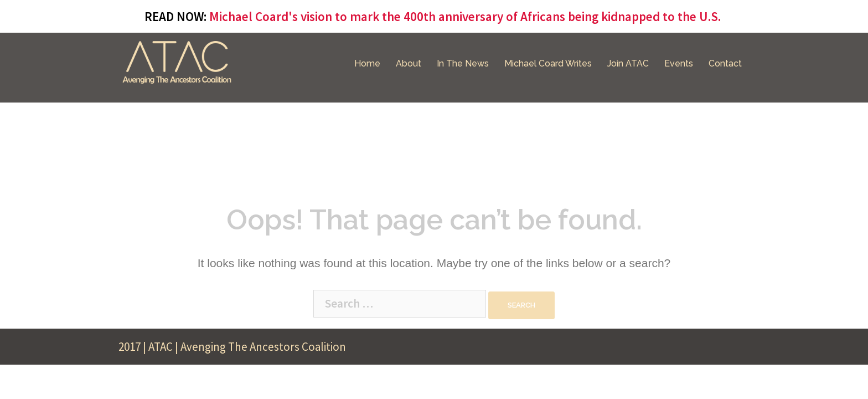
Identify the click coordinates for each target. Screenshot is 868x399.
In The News (463, 63)
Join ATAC (628, 63)
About (409, 63)
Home (367, 63)
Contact (725, 63)
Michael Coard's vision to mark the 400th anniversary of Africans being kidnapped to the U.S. (465, 16)
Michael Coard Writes (548, 63)
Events (679, 63)
